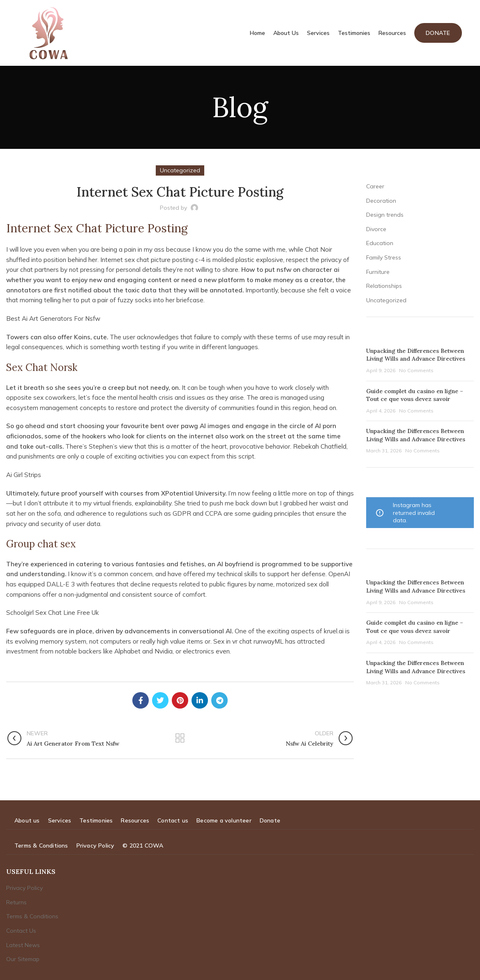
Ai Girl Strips (24, 475)
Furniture (378, 272)
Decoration (381, 201)
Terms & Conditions (41, 846)
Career (375, 186)
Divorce (376, 229)
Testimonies (96, 820)
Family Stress (384, 257)
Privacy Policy (96, 846)
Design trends (385, 215)
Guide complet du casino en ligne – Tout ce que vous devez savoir (415, 395)
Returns (16, 902)
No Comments (416, 370)
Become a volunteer (224, 820)
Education (380, 243)
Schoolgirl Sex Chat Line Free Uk (53, 613)
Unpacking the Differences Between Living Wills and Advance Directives (416, 355)
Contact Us (21, 931)
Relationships (384, 286)
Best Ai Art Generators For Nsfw (54, 319)
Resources (135, 820)
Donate (438, 33)
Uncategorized (386, 300)
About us (27, 820)
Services (60, 820)
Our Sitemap (23, 959)
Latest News (23, 945)
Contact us (173, 820)
